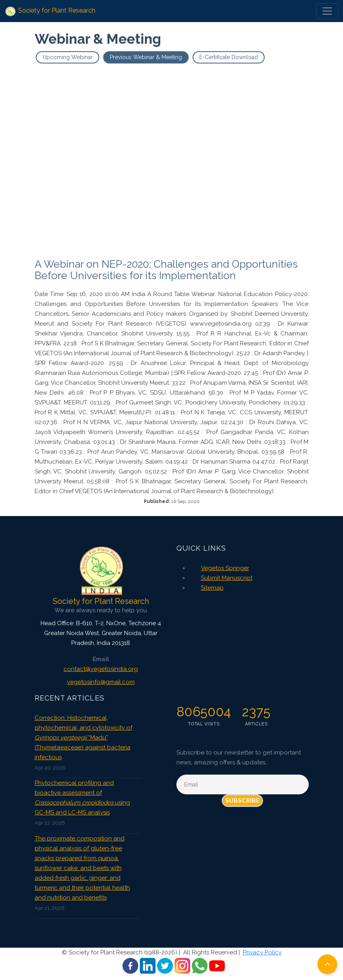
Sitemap (212, 588)
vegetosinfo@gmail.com (101, 682)
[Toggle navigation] (327, 11)
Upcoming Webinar (68, 57)
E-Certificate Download (229, 57)
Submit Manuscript (227, 578)
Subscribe (242, 801)
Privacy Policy (262, 952)
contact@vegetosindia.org (101, 669)
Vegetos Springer (225, 568)
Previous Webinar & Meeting (146, 57)
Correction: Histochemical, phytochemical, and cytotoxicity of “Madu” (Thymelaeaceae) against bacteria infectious (83, 738)
